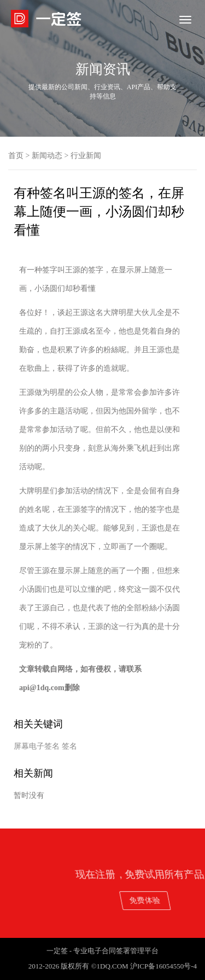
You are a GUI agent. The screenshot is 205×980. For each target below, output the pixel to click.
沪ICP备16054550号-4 (163, 966)
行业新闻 (86, 156)
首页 (16, 156)
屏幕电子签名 (37, 746)
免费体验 (169, 900)
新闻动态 (47, 156)
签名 (69, 746)
